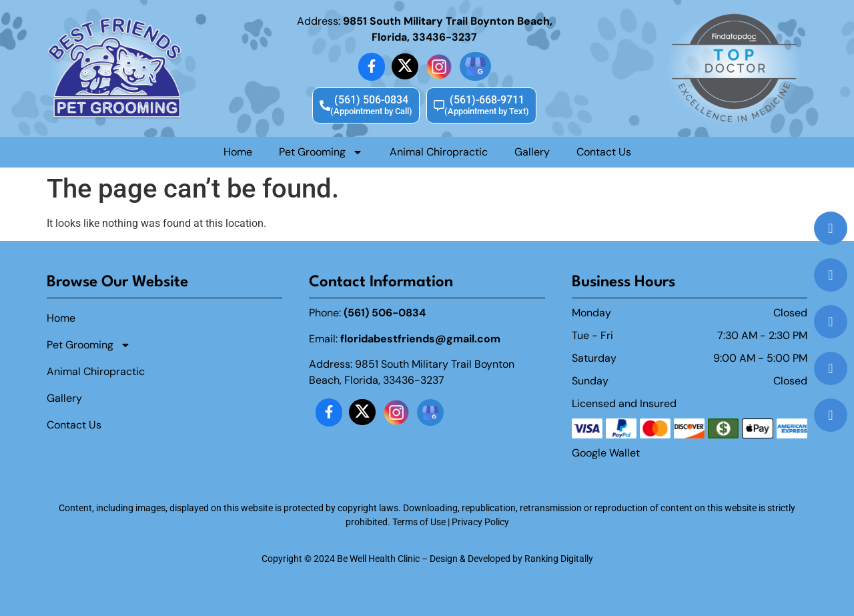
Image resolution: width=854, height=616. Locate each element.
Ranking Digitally (559, 559)
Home (238, 152)
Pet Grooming (321, 152)
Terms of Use (419, 522)
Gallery (532, 152)
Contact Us (604, 152)
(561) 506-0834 (385, 313)
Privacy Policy (480, 522)
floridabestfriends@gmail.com (420, 339)
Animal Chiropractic (439, 152)
